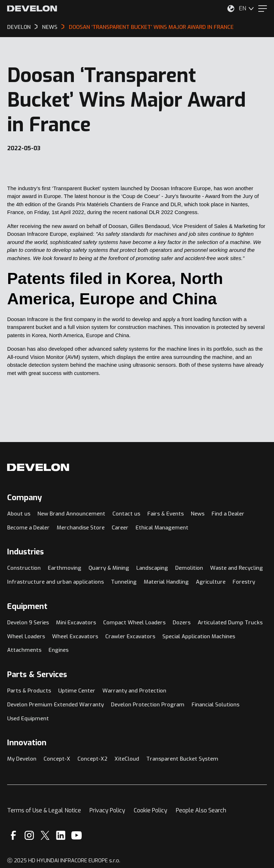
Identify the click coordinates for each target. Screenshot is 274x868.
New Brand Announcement (71, 514)
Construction (24, 568)
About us (19, 514)
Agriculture (211, 582)
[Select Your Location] (231, 9)
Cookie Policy (151, 810)
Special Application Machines (199, 636)
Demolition (189, 568)
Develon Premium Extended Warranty (55, 705)
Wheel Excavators (75, 636)
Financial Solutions (215, 705)
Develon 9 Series (28, 623)
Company (25, 498)
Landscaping (152, 568)
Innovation (27, 743)
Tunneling (124, 582)
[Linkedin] (61, 835)
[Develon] (32, 9)
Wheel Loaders (26, 636)
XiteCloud (127, 759)
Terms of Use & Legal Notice (44, 810)
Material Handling (166, 582)
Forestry (244, 582)
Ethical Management (162, 528)
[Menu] (263, 9)
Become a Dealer (28, 528)
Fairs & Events (166, 514)
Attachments (24, 650)
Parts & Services (37, 674)
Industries (26, 552)
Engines (59, 650)
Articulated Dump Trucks (230, 623)
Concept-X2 (92, 759)
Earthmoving (65, 568)
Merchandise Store (81, 528)
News (198, 514)
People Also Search (201, 810)
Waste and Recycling (237, 568)
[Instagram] (29, 835)
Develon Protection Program (148, 705)
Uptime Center (77, 691)
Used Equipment (28, 719)
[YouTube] (77, 835)
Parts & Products (29, 691)
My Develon (22, 759)
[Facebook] (13, 835)
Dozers (182, 623)
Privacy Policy (107, 810)
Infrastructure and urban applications (55, 582)
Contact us (126, 514)
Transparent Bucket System (182, 759)
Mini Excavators (76, 623)
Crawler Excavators (130, 636)
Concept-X (57, 759)
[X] (45, 835)
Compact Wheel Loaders (134, 623)
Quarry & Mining (109, 568)
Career (120, 528)
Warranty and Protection (134, 691)
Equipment (27, 606)
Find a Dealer (228, 514)
